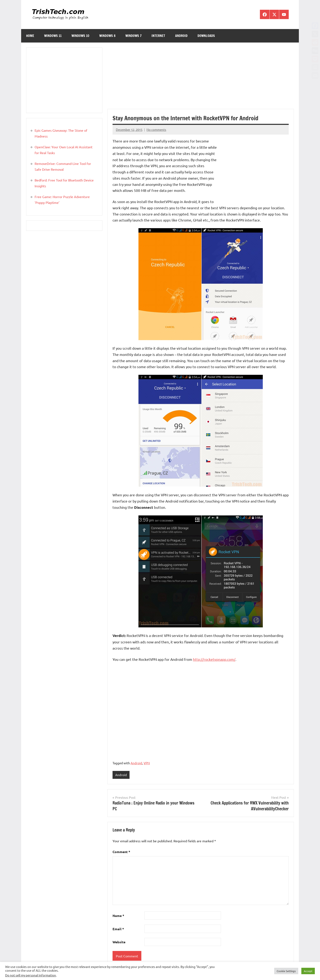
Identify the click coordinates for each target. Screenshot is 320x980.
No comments (156, 130)
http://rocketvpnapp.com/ (214, 659)
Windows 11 (53, 36)
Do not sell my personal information (31, 975)
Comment (121, 852)
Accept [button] (308, 971)
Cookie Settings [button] (286, 971)
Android (181, 36)
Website (119, 942)
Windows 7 (133, 36)
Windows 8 (107, 36)
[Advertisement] (201, 78)
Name (118, 916)
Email (118, 929)
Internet (158, 36)
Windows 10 (80, 36)
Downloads (206, 36)
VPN (147, 763)
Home (30, 36)
